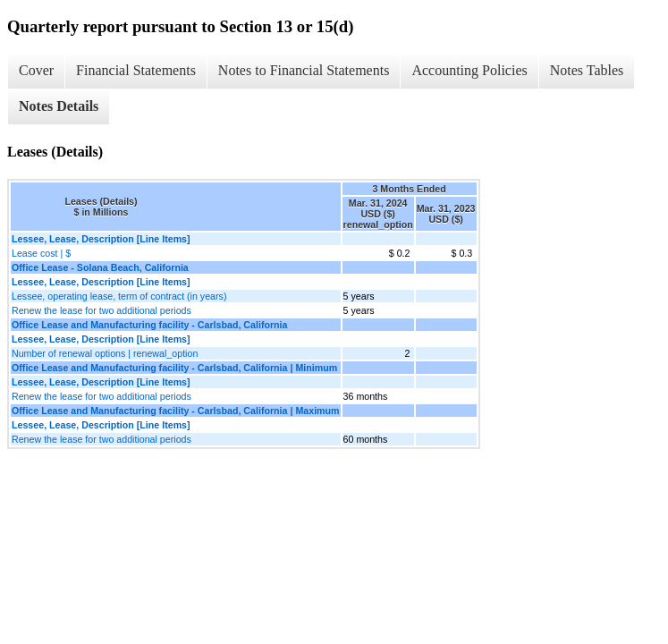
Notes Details (59, 106)
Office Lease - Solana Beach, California (100, 267)
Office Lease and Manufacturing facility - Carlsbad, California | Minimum (174, 368)
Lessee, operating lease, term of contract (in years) (119, 296)
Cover (36, 70)
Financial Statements (136, 70)
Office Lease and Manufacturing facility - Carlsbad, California (150, 325)
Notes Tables (587, 70)
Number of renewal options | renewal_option (105, 353)
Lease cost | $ (41, 253)
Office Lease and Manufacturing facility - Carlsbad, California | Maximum (176, 411)
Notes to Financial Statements (304, 70)
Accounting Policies (469, 70)
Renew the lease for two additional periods (101, 310)
